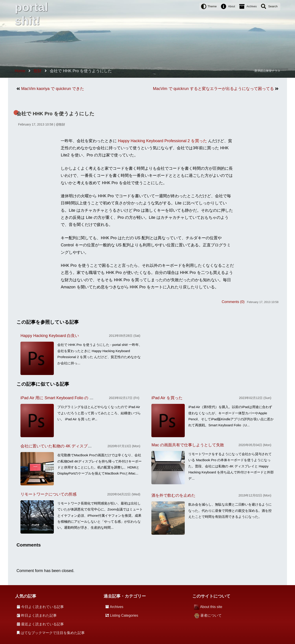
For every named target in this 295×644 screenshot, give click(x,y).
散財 (62, 124)
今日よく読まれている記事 (42, 607)
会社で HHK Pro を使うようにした (55, 114)
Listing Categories (124, 615)
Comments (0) (233, 302)
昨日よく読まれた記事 (39, 615)
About (232, 6)
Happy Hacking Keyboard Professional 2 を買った (163, 141)
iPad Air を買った (167, 398)
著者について (211, 615)
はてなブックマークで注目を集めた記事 (53, 633)
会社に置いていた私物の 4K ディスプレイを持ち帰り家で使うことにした (86, 446)
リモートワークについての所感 (48, 494)
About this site (211, 607)
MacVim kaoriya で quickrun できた (53, 89)
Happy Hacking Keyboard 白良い (50, 336)
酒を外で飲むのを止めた (173, 495)
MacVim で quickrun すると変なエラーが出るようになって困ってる (213, 89)
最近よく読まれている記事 (42, 624)
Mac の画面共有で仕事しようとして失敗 (188, 445)
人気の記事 (26, 596)
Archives (252, 6)
